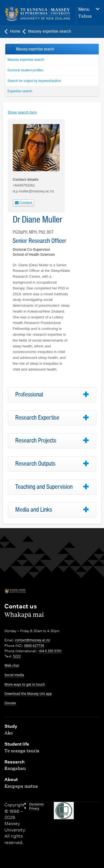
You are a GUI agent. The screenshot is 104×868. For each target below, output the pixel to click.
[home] (37, 14)
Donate (10, 703)
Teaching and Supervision (44, 487)
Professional (29, 395)
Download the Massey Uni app (28, 694)
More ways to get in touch (25, 684)
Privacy (34, 808)
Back (9, 49)
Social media (14, 675)
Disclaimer (37, 804)
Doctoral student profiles (25, 70)
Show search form (22, 112)
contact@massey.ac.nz (32, 640)
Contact (23, 203)
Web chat (12, 665)
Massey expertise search (26, 60)
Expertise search (20, 91)
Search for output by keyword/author (34, 81)
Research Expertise (37, 418)
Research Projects (36, 441)
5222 (17, 656)
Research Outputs (35, 464)
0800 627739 (34, 646)
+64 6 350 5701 (50, 651)
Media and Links (34, 510)
